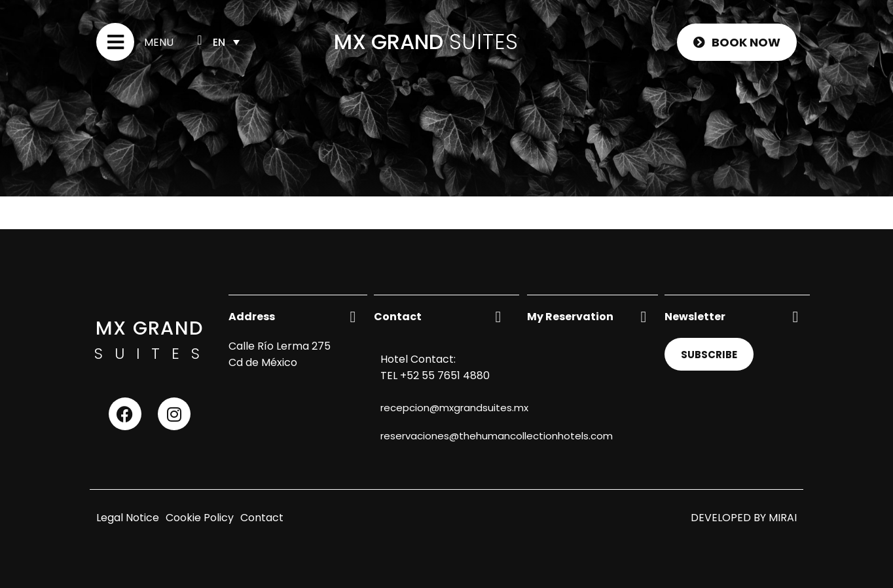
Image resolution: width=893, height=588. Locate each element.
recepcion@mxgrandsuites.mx (454, 408)
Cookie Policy (200, 518)
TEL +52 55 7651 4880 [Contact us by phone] (435, 376)
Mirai (783, 518)
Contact (262, 518)
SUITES (484, 42)
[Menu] (115, 42)
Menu (159, 42)
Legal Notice (128, 518)
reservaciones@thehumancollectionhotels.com (497, 436)
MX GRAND (389, 42)
